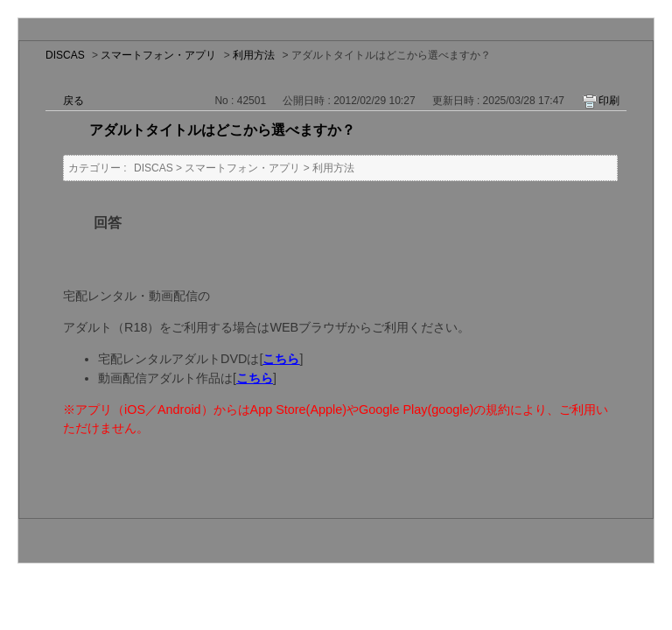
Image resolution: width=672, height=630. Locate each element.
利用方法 (254, 55)
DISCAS (65, 55)
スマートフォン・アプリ (158, 55)
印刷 (609, 101)
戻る (73, 101)
